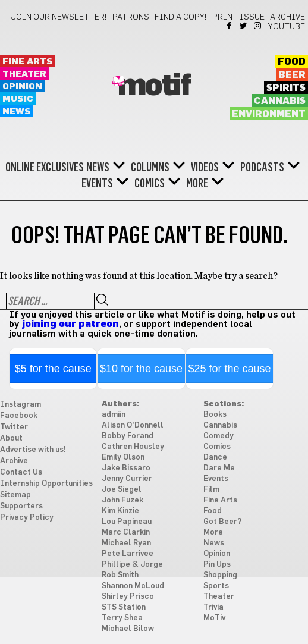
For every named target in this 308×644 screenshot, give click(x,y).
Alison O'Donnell (133, 425)
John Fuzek (122, 500)
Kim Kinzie (120, 511)
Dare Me (219, 468)
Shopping (220, 575)
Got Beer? (222, 522)
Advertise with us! (33, 450)
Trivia (213, 607)
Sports (216, 586)
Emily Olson (123, 458)
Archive (287, 17)
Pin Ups (217, 565)
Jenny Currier (127, 479)
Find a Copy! (181, 17)
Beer (292, 75)
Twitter (244, 26)
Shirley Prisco (128, 597)
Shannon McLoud (133, 586)
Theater (24, 74)
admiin (114, 415)
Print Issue (238, 17)
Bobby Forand (128, 436)
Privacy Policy (27, 518)
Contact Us (21, 472)
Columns (150, 167)
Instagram (258, 26)
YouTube (287, 27)
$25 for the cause (229, 369)
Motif (154, 86)
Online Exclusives (45, 167)
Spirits (286, 88)
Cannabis (280, 101)
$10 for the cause (141, 369)
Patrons (131, 17)
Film (211, 490)
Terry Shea (122, 618)
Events (97, 183)
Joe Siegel (122, 490)
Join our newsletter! (59, 17)
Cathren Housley (133, 447)
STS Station (124, 607)
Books (215, 415)
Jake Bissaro (126, 468)
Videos (205, 167)
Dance (215, 458)
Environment (269, 114)
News (17, 111)
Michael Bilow (128, 629)
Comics (150, 183)
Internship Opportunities (46, 484)
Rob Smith (120, 575)
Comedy (219, 436)
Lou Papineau (127, 522)
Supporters (21, 506)
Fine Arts (28, 62)
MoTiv (214, 618)
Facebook (230, 26)
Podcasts (262, 167)
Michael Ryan (126, 543)
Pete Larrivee (128, 554)
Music (18, 99)
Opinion (22, 87)
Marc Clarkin (126, 533)
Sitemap (15, 495)
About (11, 439)
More (197, 183)
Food (292, 62)
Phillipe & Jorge (132, 565)
